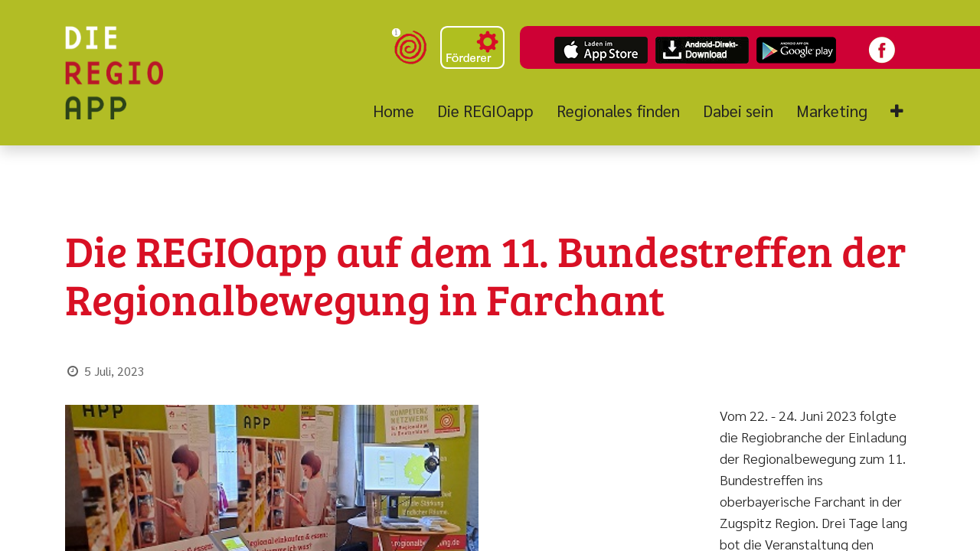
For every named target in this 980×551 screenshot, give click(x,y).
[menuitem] (399, 111)
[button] (897, 111)
